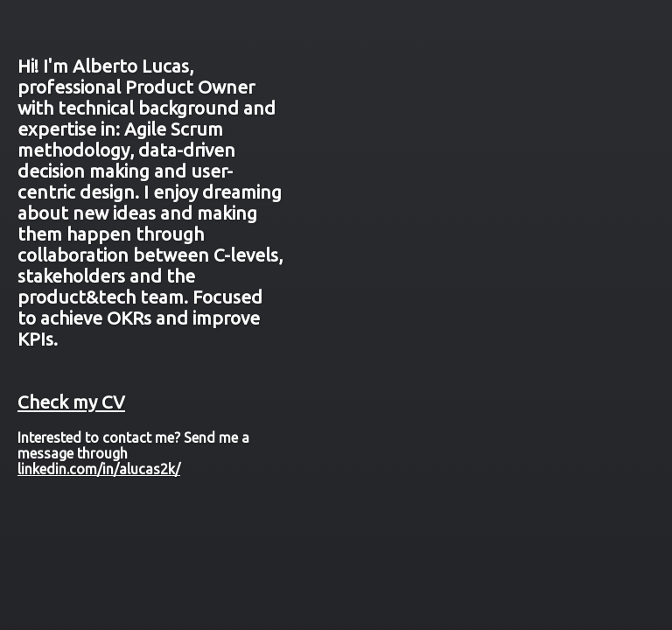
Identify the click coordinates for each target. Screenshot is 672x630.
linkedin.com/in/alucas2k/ (99, 469)
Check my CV (71, 402)
